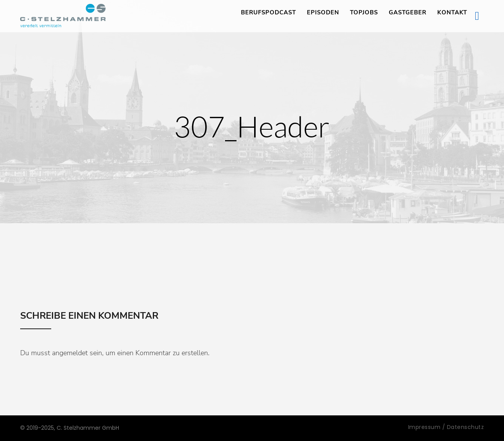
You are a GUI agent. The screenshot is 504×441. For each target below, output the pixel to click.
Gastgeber (408, 12)
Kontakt (452, 12)
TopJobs (364, 12)
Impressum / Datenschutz (446, 427)
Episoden (323, 12)
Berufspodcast (268, 12)
